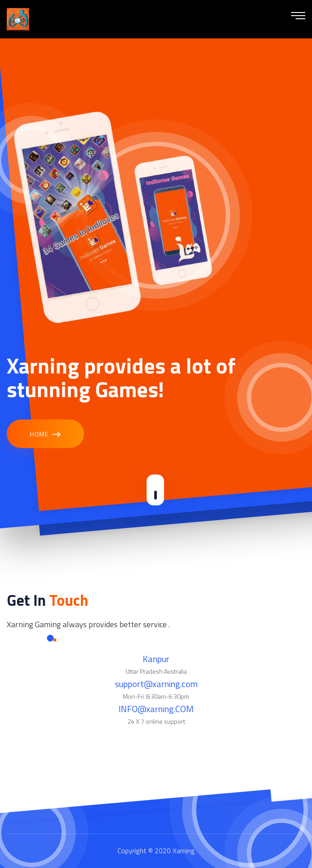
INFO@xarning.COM (156, 709)
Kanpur (156, 659)
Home (45, 434)
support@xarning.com (156, 684)
